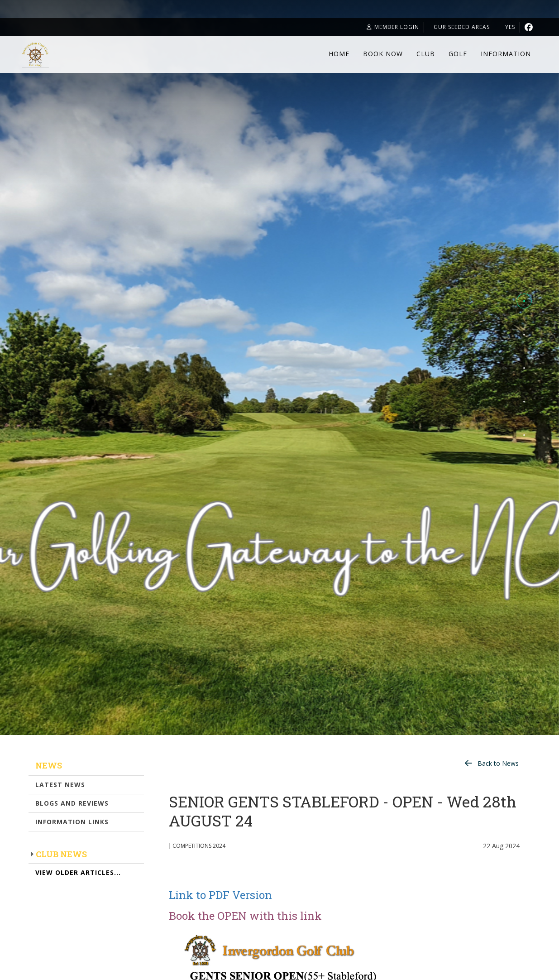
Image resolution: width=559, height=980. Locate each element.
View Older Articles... (78, 872)
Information (506, 54)
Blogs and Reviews (72, 803)
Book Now (383, 54)
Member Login (374, 27)
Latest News (60, 785)
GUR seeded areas (451, 27)
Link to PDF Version (220, 895)
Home (339, 54)
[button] (524, 301)
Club (426, 54)
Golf (458, 54)
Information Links (72, 822)
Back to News (498, 763)
